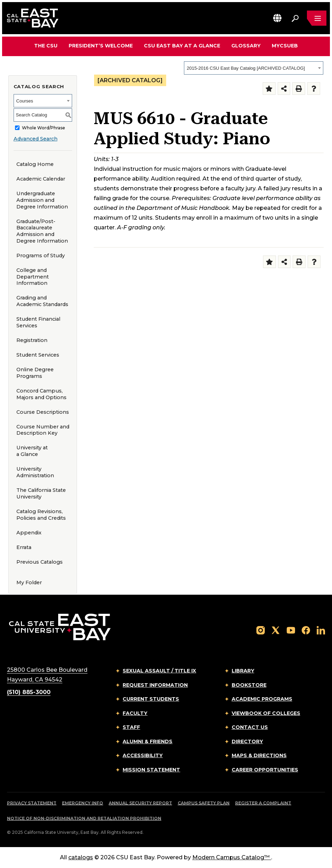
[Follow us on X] (276, 630)
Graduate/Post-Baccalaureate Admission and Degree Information (42, 231)
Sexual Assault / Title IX (159, 671)
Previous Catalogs (40, 562)
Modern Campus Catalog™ (232, 857)
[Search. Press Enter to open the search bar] (295, 18)
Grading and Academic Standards (42, 301)
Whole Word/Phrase (44, 128)
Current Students (151, 699)
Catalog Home (35, 164)
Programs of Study (41, 256)
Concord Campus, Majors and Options (41, 394)
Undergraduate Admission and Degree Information (42, 200)
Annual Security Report (140, 803)
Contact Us (250, 727)
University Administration (35, 472)
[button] (277, 18)
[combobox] (254, 68)
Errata (24, 547)
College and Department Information (33, 277)
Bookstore (249, 685)
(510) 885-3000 (29, 692)
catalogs (81, 857)
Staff (131, 727)
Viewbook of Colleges (266, 713)
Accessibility (143, 755)
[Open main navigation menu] (317, 18)
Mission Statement (151, 770)
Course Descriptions (43, 412)
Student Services (38, 355)
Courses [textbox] (25, 101)
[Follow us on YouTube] (291, 630)
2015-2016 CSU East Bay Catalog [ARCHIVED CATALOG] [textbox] (246, 68)
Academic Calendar (41, 179)
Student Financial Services (38, 322)
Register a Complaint (263, 803)
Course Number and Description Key (43, 430)
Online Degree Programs (35, 373)
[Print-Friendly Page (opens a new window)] (299, 89)
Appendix (29, 533)
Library (243, 671)
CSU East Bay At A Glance (182, 46)
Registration (32, 340)
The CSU (46, 46)
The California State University (41, 493)
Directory (247, 741)
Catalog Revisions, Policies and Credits (41, 515)
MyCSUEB (285, 45)
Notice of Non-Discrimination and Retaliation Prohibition (84, 818)
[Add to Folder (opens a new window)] (269, 89)
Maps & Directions (259, 755)
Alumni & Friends (148, 741)
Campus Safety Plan (204, 803)
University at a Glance (32, 451)
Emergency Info (83, 803)
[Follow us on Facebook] (306, 630)
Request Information (155, 685)
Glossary (246, 46)
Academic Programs (262, 699)
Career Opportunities (265, 770)
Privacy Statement (32, 803)
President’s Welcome (101, 46)
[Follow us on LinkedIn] (321, 630)
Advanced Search (36, 139)
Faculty (135, 713)
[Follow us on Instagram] (261, 630)
